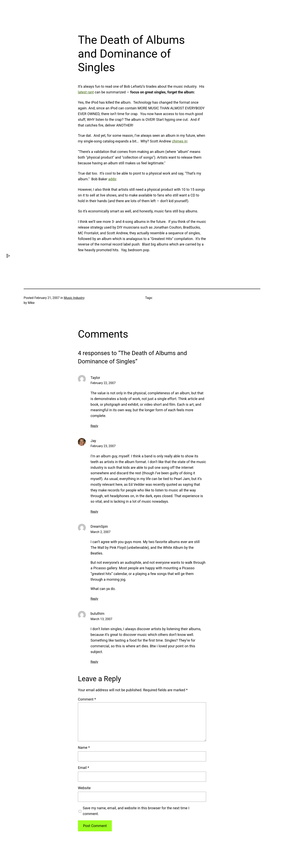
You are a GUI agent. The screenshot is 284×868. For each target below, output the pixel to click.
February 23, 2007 (103, 446)
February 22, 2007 (103, 383)
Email (84, 768)
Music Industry (74, 298)
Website (84, 788)
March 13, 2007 (101, 619)
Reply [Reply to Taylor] (94, 426)
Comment (87, 699)
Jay (93, 441)
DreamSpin (99, 526)
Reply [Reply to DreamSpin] (94, 599)
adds (112, 179)
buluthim (97, 614)
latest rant (86, 92)
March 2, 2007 (100, 532)
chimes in (180, 141)
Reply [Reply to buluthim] (94, 662)
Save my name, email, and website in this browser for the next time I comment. (136, 811)
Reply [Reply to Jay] (94, 512)
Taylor (95, 378)
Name (84, 748)
